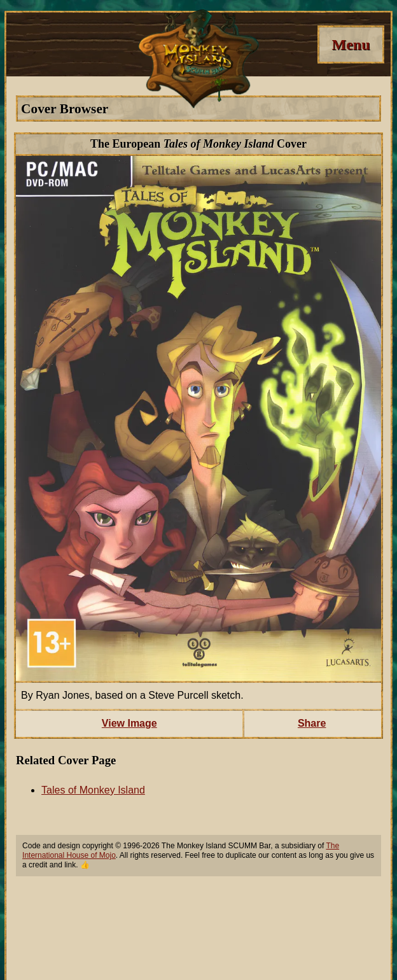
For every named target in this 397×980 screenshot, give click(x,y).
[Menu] (351, 45)
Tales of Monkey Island (93, 790)
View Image (129, 723)
